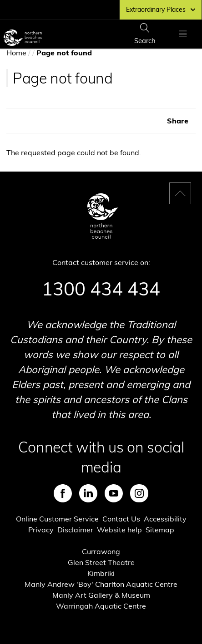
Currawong (101, 551)
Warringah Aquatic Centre (101, 606)
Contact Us (121, 519)
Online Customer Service (57, 519)
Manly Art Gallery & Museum (101, 595)
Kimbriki (101, 573)
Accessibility (165, 519)
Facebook (63, 493)
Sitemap (160, 530)
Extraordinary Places (161, 10)
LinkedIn (88, 493)
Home (16, 53)
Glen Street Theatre (101, 562)
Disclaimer (75, 530)
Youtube (114, 493)
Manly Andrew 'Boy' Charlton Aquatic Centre (101, 584)
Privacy (41, 530)
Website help (119, 530)
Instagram (139, 493)
